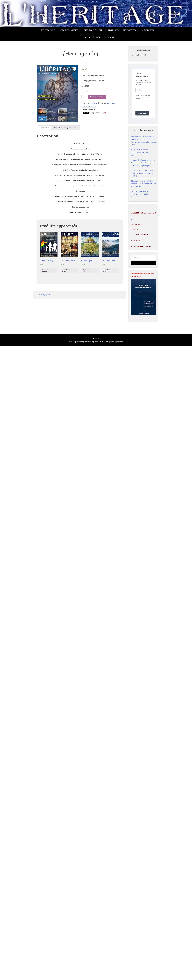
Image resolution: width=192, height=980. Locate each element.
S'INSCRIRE (142, 113)
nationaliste (86, 106)
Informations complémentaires (65, 128)
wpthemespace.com (116, 342)
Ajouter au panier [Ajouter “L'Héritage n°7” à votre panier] (108, 271)
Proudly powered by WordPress (81, 342)
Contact (87, 37)
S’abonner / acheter (69, 30)
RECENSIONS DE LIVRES (141, 246)
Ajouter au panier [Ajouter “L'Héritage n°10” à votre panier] (67, 271)
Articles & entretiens (93, 30)
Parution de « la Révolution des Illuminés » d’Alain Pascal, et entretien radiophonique (143, 163)
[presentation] (152, 105)
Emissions (109, 37)
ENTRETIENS (136, 241)
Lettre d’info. (130, 30)
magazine (111, 103)
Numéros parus (48, 30)
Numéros (94, 103)
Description (45, 128)
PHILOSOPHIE (136, 224)
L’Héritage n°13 (44, 295)
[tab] (45, 128)
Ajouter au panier (97, 97)
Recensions (113, 30)
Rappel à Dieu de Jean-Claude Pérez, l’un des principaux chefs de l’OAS (143, 173)
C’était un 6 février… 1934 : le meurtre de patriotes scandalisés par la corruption (143, 184)
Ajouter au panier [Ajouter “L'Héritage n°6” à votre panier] (87, 271)
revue (94, 106)
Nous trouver (147, 30)
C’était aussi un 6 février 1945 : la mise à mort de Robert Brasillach (143, 194)
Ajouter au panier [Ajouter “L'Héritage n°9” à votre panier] (46, 271)
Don (98, 37)
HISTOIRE (135, 219)
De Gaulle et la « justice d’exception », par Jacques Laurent (141, 152)
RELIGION (135, 229)
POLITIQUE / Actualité (139, 234)
